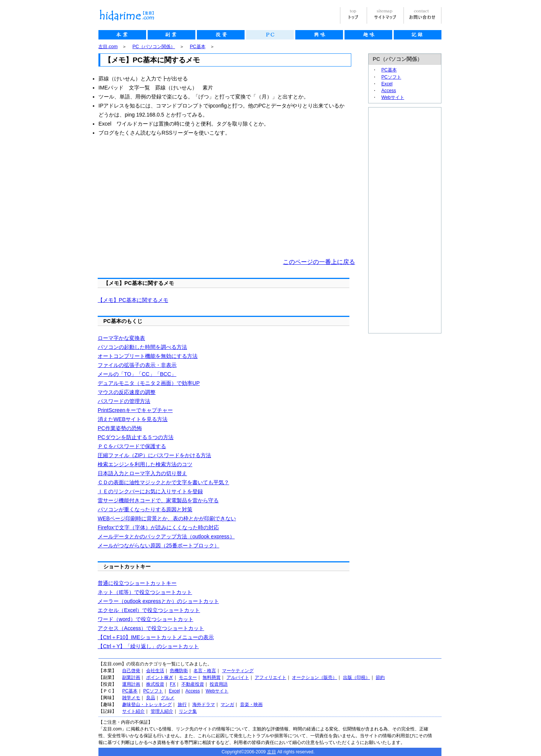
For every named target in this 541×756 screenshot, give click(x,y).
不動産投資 (193, 684)
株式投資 (155, 684)
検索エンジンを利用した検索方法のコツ (145, 464)
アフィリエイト (270, 677)
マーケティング (238, 671)
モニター (188, 677)
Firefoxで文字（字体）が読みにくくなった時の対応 (158, 527)
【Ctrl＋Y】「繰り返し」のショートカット (148, 646)
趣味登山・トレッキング (147, 704)
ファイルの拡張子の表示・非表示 (137, 365)
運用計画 (131, 684)
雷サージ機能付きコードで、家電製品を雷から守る (158, 500)
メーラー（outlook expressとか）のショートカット (158, 601)
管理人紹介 (162, 711)
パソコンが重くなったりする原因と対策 (145, 509)
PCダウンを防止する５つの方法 (136, 437)
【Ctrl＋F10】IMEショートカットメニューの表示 (156, 637)
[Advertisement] (162, 197)
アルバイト (238, 677)
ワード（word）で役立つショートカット (146, 619)
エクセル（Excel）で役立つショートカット (149, 610)
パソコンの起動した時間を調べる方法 (142, 347)
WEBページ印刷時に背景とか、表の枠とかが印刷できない (167, 518)
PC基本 (197, 47)
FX (173, 684)
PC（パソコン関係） (154, 47)
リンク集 (188, 711)
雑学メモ (131, 698)
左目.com (108, 47)
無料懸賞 (212, 677)
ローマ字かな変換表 (121, 338)
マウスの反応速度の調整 (127, 392)
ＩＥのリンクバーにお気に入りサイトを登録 (150, 491)
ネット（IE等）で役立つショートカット (145, 592)
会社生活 (155, 671)
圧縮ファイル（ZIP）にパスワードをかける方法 (154, 455)
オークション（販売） (314, 677)
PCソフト (391, 77)
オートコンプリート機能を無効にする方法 (148, 356)
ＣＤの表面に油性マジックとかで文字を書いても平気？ (163, 482)
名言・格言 (205, 671)
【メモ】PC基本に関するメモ (133, 300)
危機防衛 (179, 671)
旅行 (182, 704)
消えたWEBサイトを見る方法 (133, 419)
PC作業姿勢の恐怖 (120, 428)
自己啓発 (131, 671)
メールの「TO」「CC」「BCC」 (137, 374)
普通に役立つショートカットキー (137, 583)
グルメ (168, 698)
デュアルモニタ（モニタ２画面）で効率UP (149, 383)
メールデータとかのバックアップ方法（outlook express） (166, 536)
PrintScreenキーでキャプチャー (135, 410)
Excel (387, 84)
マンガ (227, 704)
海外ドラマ (204, 704)
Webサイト (393, 97)
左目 (272, 752)
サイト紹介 (133, 711)
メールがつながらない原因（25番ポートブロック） (159, 545)
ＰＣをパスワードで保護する (132, 446)
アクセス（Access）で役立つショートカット (151, 628)
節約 (380, 677)
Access (389, 91)
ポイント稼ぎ (160, 677)
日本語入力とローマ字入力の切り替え (142, 473)
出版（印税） (357, 677)
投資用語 (219, 684)
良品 (151, 698)
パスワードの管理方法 (124, 401)
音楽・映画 (251, 704)
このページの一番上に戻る (319, 262)
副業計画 (131, 677)
